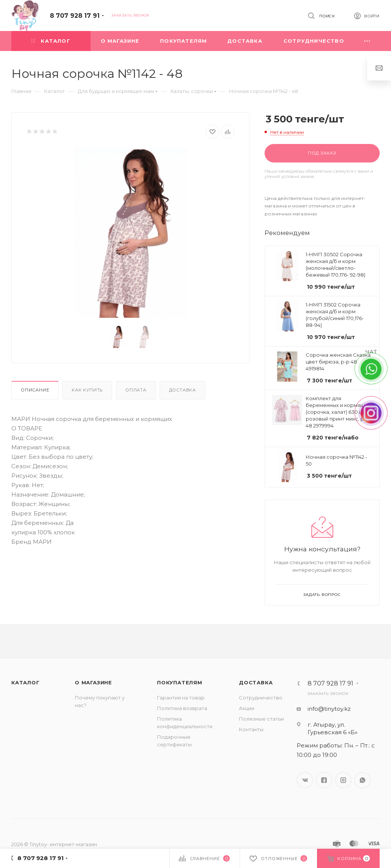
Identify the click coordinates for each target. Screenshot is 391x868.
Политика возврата (182, 708)
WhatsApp (363, 780)
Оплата (136, 390)
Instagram (343, 780)
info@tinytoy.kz (329, 709)
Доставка (182, 390)
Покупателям (180, 682)
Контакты (251, 729)
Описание (35, 390)
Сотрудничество (261, 698)
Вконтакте (305, 780)
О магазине (93, 682)
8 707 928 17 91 (75, 16)
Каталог (25, 682)
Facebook (324, 780)
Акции (247, 708)
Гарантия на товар (181, 698)
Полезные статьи (261, 719)
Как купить (87, 390)
